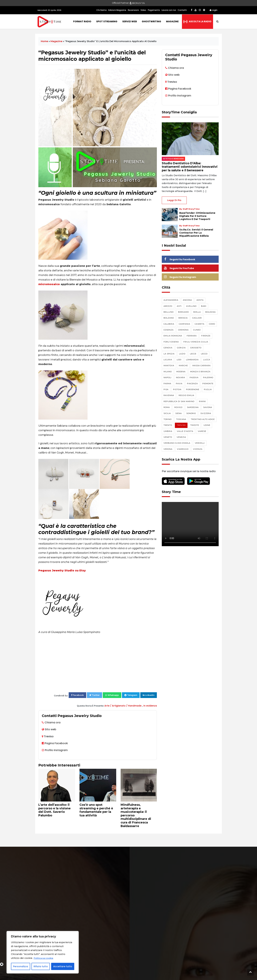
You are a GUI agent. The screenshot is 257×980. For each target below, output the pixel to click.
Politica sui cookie (44, 958)
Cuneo (197, 330)
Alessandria (171, 300)
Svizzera (206, 413)
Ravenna (169, 395)
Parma (167, 384)
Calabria (169, 324)
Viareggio (183, 449)
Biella (197, 312)
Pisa (166, 389)
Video (143, 10)
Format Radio (82, 21)
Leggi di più (174, 200)
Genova (168, 348)
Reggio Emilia (186, 395)
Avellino (191, 306)
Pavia (179, 384)
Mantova (169, 366)
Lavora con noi (169, 10)
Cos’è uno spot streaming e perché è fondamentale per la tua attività (96, 810)
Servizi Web (130, 21)
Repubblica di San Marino (179, 401)
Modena (181, 372)
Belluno (169, 312)
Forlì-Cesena (171, 342)
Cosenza (169, 330)
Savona (208, 407)
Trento (168, 425)
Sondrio (191, 413)
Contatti (182, 10)
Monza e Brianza (200, 372)
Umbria (168, 431)
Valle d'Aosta (185, 431)
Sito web (50, 729)
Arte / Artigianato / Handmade (123, 706)
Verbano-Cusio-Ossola (177, 443)
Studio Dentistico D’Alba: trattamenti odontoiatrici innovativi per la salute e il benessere (190, 167)
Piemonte (208, 384)
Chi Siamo (102, 10)
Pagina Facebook (55, 743)
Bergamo (183, 312)
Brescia (183, 318)
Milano (168, 372)
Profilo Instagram (55, 750)
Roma (167, 407)
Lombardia (192, 360)
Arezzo (168, 306)
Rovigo (178, 407)
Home (44, 41)
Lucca (207, 360)
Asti (179, 306)
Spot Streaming (107, 21)
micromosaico (49, 284)
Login (213, 10)
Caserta (200, 324)
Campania (184, 324)
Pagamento (154, 10)
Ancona (187, 300)
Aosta (200, 300)
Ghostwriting (151, 21)
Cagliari (197, 318)
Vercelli (200, 443)
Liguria (168, 360)
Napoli (168, 377)
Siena (179, 413)
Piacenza (192, 384)
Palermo (208, 377)
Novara (181, 377)
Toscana (181, 419)
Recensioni (133, 10)
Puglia (208, 389)
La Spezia (169, 354)
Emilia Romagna (173, 336)
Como (212, 324)
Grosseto (196, 348)
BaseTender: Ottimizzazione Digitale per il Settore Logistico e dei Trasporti (197, 216)
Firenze (206, 336)
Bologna (211, 312)
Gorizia (181, 348)
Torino (168, 419)
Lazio (182, 354)
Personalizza (21, 966)
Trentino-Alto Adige (203, 419)
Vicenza (198, 449)
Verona (168, 449)
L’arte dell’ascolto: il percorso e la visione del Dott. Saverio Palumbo (54, 810)
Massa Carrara (202, 366)
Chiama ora (53, 722)
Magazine (172, 21)
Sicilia (167, 413)
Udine (207, 425)
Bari (204, 306)
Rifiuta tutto (41, 966)
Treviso (181, 425)
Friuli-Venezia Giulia (196, 342)
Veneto (168, 437)
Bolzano (169, 318)
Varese (202, 431)
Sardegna (193, 407)
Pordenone (193, 389)
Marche (183, 366)
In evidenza (150, 706)
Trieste (195, 425)
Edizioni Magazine (117, 10)
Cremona (183, 330)
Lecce (193, 354)
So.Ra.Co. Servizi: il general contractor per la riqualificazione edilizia (196, 233)
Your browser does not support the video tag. (190, 524)
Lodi (179, 360)
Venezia (181, 437)
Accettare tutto (63, 966)
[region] (43, 952)
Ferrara (192, 336)
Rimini (202, 401)
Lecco (204, 354)
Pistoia (177, 389)
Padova (194, 377)
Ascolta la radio (200, 21)
